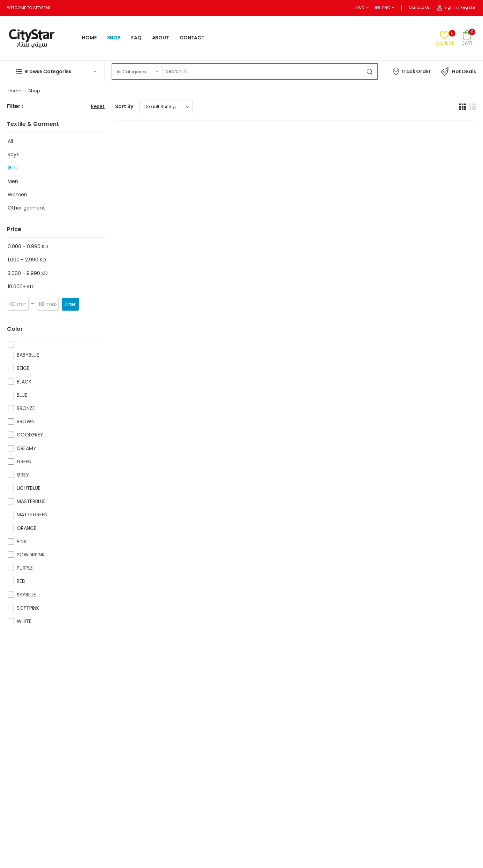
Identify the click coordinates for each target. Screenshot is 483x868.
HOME (89, 38)
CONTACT (192, 38)
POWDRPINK (31, 555)
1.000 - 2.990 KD (27, 260)
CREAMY (27, 448)
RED (21, 581)
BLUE (22, 395)
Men (13, 181)
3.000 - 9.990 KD (28, 273)
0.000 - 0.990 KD (28, 246)
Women (17, 195)
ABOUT (161, 38)
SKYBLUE (26, 595)
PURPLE (25, 568)
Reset (98, 106)
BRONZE (26, 408)
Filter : (15, 106)
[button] (56, 71)
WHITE (24, 621)
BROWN (26, 421)
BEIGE (23, 368)
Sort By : (125, 106)
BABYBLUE (28, 355)
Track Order (411, 71)
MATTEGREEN (32, 515)
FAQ (136, 38)
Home (15, 91)
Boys (13, 154)
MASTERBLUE (31, 501)
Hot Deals (458, 71)
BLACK (24, 382)
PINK (22, 541)
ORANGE (27, 528)
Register (468, 7)
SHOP (114, 38)
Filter (70, 304)
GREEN (24, 462)
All (10, 141)
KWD (360, 8)
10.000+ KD (21, 287)
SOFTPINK (28, 608)
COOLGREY (30, 435)
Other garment (26, 208)
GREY (23, 475)
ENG (383, 8)
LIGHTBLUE (29, 488)
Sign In (447, 7)
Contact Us (419, 7)
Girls (13, 168)
